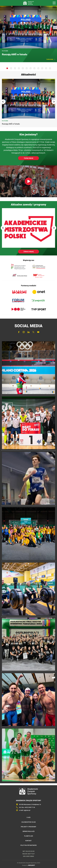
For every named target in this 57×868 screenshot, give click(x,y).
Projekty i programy (28, 827)
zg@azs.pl (27, 810)
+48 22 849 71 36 (30, 807)
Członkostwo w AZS (28, 822)
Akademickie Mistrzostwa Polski (28, 228)
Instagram (24, 332)
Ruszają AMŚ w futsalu (15, 54)
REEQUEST (32, 865)
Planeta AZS (29, 836)
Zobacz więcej (29, 252)
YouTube (38, 332)
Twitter (33, 332)
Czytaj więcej (50, 59)
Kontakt (28, 841)
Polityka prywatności (29, 845)
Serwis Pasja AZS (28, 831)
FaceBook (19, 332)
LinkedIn (28, 332)
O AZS (28, 817)
